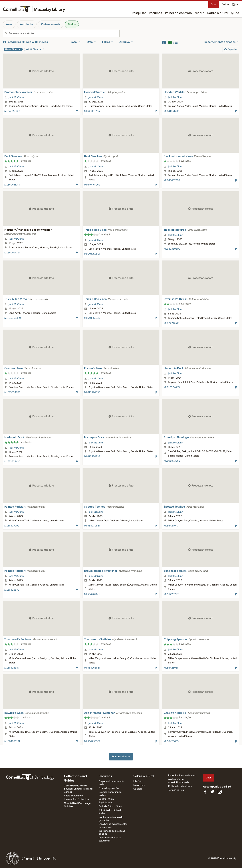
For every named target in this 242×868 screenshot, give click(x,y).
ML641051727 (12, 111)
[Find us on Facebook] (205, 792)
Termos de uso (176, 790)
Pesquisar (139, 13)
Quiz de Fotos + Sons (110, 806)
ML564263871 (12, 668)
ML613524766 (12, 392)
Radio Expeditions (74, 796)
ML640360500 (172, 249)
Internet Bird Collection (76, 800)
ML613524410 (12, 462)
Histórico (138, 781)
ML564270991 (12, 526)
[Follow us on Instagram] (220, 792)
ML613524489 (172, 387)
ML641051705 (92, 111)
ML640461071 (12, 185)
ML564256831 (172, 741)
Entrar (225, 4)
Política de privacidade (180, 786)
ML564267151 (172, 594)
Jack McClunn (16, 97)
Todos (72, 24)
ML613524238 (92, 457)
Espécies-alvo (106, 803)
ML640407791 (12, 253)
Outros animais (51, 24)
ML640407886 (172, 180)
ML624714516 (172, 323)
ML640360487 (92, 318)
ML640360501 (92, 254)
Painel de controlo (178, 13)
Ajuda (235, 13)
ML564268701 (12, 590)
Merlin (200, 13)
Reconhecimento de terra (182, 776)
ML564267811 (92, 594)
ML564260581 (172, 668)
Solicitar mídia (106, 799)
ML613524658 (92, 392)
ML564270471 (172, 526)
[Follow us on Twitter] (212, 792)
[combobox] (64, 33)
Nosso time (139, 785)
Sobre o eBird (217, 13)
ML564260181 (12, 741)
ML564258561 (92, 741)
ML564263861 (92, 668)
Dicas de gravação (109, 788)
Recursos (155, 13)
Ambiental (27, 24)
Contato (138, 789)
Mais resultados (121, 757)
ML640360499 (13, 318)
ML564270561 (92, 526)
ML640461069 (92, 185)
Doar (214, 4)
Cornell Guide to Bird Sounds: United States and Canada (78, 789)
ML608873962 (172, 461)
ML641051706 (172, 111)
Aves (9, 24)
